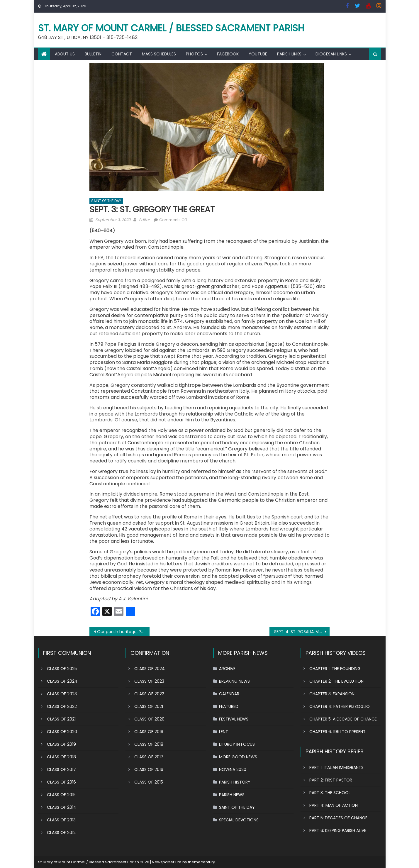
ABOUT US (65, 54)
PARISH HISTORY (235, 782)
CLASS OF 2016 (61, 782)
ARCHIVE (227, 669)
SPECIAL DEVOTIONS (239, 820)
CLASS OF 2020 (62, 732)
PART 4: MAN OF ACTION (334, 805)
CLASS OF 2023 (62, 694)
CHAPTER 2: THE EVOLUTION (336, 681)
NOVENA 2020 (233, 769)
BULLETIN (93, 54)
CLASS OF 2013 (61, 820)
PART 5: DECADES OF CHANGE (338, 818)
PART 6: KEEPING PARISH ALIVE (338, 830)
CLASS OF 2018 (61, 757)
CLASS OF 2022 (62, 706)
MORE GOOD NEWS (238, 757)
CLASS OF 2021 (61, 719)
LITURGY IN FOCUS (237, 744)
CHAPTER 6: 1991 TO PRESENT (337, 732)
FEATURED (229, 706)
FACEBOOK (228, 54)
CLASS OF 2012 (61, 833)
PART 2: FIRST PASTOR (331, 780)
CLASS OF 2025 (62, 669)
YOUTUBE (258, 54)
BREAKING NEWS (234, 681)
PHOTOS (194, 54)
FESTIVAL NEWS (234, 719)
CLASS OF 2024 (62, 681)
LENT (224, 732)
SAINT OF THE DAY (106, 201)
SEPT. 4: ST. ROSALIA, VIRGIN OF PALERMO (302, 632)
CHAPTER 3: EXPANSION (332, 694)
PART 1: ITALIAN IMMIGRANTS (336, 767)
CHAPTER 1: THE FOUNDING (335, 669)
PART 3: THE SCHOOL (330, 793)
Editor (144, 220)
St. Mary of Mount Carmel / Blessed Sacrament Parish (171, 28)
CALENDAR (229, 694)
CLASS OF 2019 (61, 744)
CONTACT (122, 54)
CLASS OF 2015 (61, 795)
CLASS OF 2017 (61, 769)
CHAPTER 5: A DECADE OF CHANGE (343, 719)
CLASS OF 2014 (62, 807)
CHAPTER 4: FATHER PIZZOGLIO (340, 706)
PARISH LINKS (289, 54)
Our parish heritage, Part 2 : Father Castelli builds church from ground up (123, 632)
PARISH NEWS (232, 795)
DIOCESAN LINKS (331, 54)
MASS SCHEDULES (159, 54)
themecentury (201, 862)
